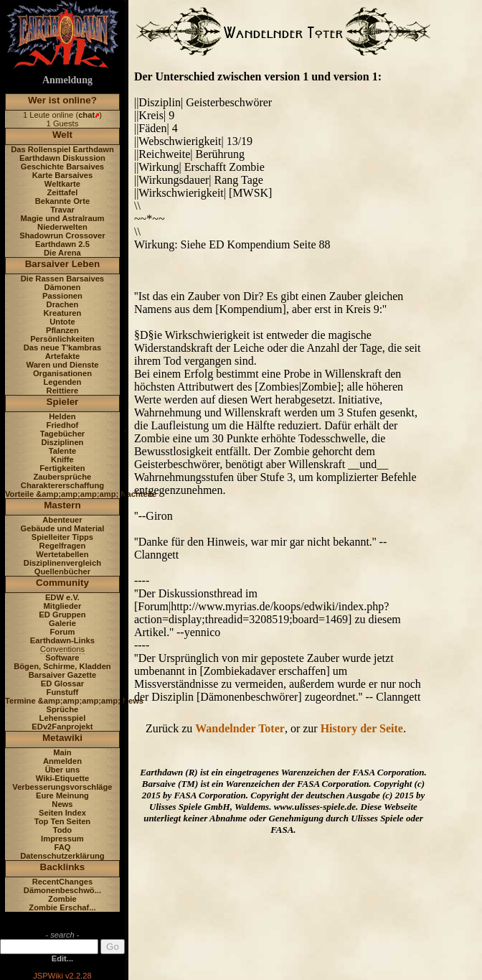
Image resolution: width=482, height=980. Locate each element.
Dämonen (62, 287)
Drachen (63, 304)
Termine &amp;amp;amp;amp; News (74, 701)
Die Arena (62, 253)
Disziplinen (62, 442)
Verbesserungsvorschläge (62, 787)
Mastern (62, 505)
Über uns (63, 770)
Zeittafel (62, 192)
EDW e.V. (62, 597)
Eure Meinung (62, 795)
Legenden (63, 382)
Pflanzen (62, 330)
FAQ (62, 847)
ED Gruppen (62, 615)
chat (86, 115)
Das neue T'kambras (62, 347)
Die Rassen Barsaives (62, 279)
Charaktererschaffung (62, 485)
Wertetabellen (62, 554)
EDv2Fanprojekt (62, 727)
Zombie (62, 899)
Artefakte (63, 356)
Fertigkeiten (62, 468)
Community (62, 583)
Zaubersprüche (63, 477)
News (62, 804)
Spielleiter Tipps (62, 537)
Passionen (62, 296)
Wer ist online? (62, 100)
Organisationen (62, 373)
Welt (62, 135)
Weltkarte (62, 184)
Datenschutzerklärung (62, 856)
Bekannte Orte (62, 201)
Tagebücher (63, 434)
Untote (62, 322)
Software (62, 658)
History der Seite (362, 728)
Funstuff (63, 692)
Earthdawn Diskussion (62, 158)
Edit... (62, 958)
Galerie (62, 623)
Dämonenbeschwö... (62, 890)
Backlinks (63, 867)
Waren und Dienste (62, 365)
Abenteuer (62, 520)
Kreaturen (63, 313)
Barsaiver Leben (63, 264)
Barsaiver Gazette (63, 675)
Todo (63, 830)
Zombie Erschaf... (62, 907)
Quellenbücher (62, 571)
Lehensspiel (63, 718)
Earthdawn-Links (62, 640)
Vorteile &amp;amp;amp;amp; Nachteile (81, 494)
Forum (63, 632)
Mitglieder (63, 606)
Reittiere (63, 391)
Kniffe (62, 459)
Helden (62, 416)
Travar (62, 210)
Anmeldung (67, 80)
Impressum (62, 839)
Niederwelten (62, 227)
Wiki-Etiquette (62, 778)
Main (62, 752)
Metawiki (62, 738)
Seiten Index (62, 813)
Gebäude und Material (63, 528)
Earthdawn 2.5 (62, 244)
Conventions (62, 649)
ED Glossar (62, 683)
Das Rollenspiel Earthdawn (62, 149)
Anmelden (62, 761)
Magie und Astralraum (62, 218)
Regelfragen (63, 546)
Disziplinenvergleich (62, 563)
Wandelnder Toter (240, 728)
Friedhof (63, 425)
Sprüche (63, 709)
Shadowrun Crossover (62, 235)
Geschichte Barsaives (62, 167)
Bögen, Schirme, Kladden (62, 666)
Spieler (63, 402)
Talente (62, 451)
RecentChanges (63, 882)
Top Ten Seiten (63, 821)
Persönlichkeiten (62, 339)
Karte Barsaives (63, 175)
